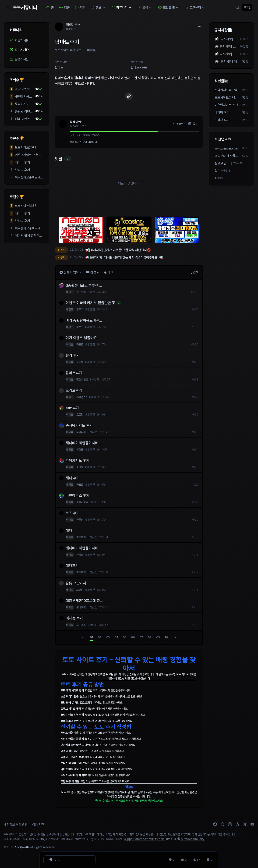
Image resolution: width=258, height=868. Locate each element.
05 (125, 637)
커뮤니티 (16, 30)
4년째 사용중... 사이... (22, 97)
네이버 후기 (22, 162)
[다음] (175, 637)
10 (166, 637)
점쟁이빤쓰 (77, 122)
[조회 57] (197, 860)
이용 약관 (38, 825)
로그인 (247, 7)
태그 (108, 272)
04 (116, 637)
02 (100, 637)
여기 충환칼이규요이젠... (84, 320)
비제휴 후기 (74, 618)
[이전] (83, 637)
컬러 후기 (73, 355)
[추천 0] (172, 860)
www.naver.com (227, 148)
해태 (69, 531)
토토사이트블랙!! (25, 147)
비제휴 (91, 50)
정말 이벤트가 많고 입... (24, 89)
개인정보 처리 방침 (16, 825)
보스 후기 (73, 513)
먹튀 (80, 7)
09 (158, 637)
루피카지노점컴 (23, 104)
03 (108, 637)
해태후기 (72, 566)
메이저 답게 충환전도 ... (28, 236)
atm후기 (72, 408)
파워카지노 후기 (78, 461)
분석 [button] (145, 7)
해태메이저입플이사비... (83, 443)
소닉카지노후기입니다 (227, 90)
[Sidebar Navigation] (7, 7)
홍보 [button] (99, 7)
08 (150, 637)
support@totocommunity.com (145, 839)
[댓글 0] (184, 860)
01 (92, 637)
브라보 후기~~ (25, 170)
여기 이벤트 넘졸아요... (83, 338)
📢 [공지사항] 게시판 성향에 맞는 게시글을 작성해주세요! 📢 (226, 39)
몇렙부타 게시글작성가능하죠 (226, 156)
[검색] (237, 7)
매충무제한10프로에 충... (84, 601)
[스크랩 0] (210, 860)
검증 (64, 7)
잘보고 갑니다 (223, 163)
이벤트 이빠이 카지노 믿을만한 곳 (90, 303)
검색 (194, 272)
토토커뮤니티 (25, 7)
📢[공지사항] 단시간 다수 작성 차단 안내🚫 (226, 47)
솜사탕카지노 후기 (79, 425)
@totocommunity (191, 839)
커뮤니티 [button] (122, 7)
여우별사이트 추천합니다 (28, 155)
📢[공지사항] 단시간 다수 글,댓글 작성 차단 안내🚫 (226, 54)
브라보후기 (74, 390)
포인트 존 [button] (169, 7)
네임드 (70, 292)
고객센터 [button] (195, 7)
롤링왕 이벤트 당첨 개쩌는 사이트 (24, 112)
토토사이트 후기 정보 (68, 50)
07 (141, 637)
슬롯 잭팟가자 (76, 583)
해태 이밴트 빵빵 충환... (22, 119)
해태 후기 (73, 478)
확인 (217, 171)
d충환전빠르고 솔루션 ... (84, 285)
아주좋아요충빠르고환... (28, 178)
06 (133, 637)
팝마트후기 (74, 373)
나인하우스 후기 (78, 496)
